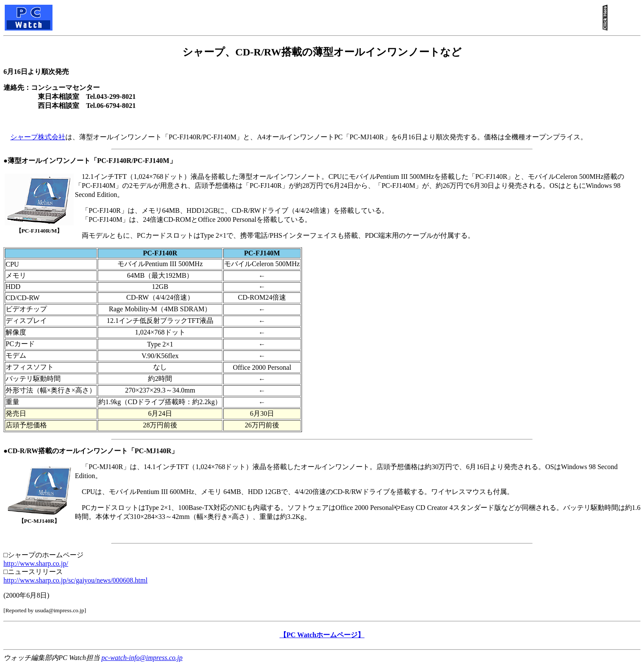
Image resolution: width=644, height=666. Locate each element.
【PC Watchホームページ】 (322, 635)
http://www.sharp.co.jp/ (36, 563)
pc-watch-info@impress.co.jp (142, 658)
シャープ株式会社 (38, 137)
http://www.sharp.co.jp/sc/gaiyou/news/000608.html (75, 580)
